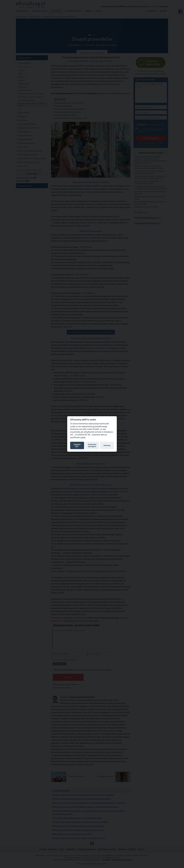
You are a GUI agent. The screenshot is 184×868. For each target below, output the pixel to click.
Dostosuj (107, 445)
